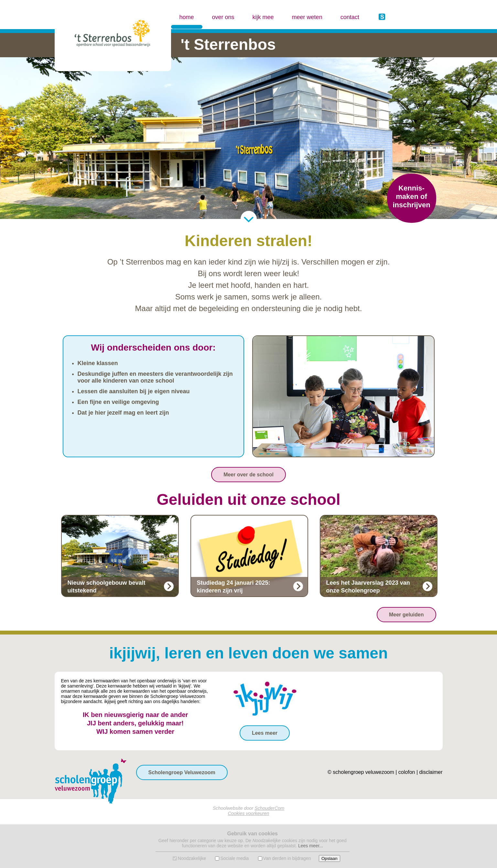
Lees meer (265, 733)
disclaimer (431, 772)
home (187, 11)
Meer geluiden (406, 615)
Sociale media (234, 858)
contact (350, 17)
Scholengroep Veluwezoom (182, 772)
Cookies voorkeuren (249, 813)
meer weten (307, 17)
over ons (223, 17)
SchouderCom (269, 808)
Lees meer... (311, 846)
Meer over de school (248, 475)
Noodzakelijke (192, 858)
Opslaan (330, 858)
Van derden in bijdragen (287, 858)
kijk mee (263, 17)
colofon (407, 772)
